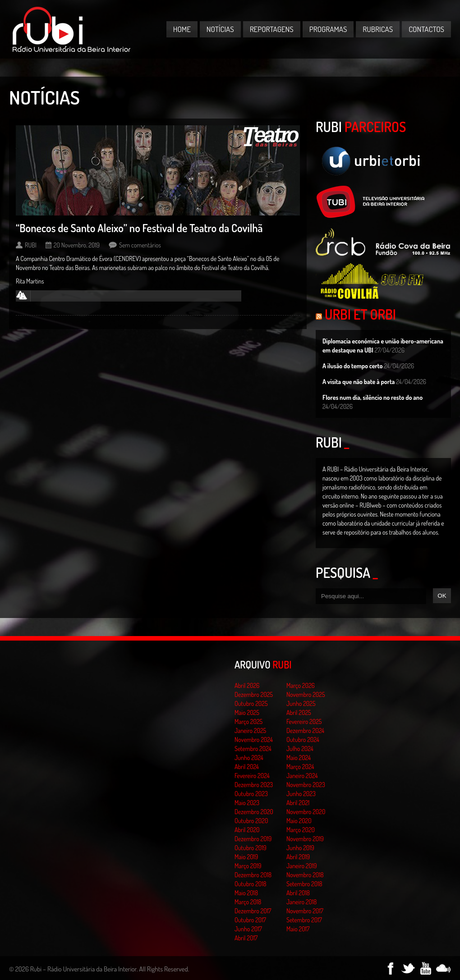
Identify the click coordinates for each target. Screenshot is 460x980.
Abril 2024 (247, 767)
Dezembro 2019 (253, 839)
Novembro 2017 (305, 911)
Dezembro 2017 (253, 911)
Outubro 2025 (251, 703)
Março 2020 (301, 830)
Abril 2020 (247, 830)
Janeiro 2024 (302, 776)
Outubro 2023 (251, 794)
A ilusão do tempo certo (353, 366)
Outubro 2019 (251, 848)
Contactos (426, 29)
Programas (328, 29)
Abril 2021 (298, 803)
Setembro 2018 (304, 884)
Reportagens (272, 29)
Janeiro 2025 (250, 730)
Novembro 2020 (306, 812)
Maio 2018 (246, 893)
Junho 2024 (249, 758)
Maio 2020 (299, 821)
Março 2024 (300, 767)
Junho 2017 (248, 929)
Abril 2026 (247, 685)
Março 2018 (248, 902)
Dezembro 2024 (305, 730)
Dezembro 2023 (254, 785)
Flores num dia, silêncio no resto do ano (373, 397)
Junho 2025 (301, 703)
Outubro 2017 (250, 920)
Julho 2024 (300, 749)
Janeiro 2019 (301, 866)
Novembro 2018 (305, 875)
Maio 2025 (247, 712)
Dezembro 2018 (253, 875)
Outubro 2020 (251, 821)
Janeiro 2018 (301, 902)
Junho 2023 (301, 794)
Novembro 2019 (305, 839)
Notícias (220, 29)
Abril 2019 (298, 857)
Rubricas (378, 29)
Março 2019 (248, 866)
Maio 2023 (247, 803)
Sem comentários (140, 245)
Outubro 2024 (303, 740)
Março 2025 (248, 721)
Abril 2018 (298, 893)
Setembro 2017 (304, 920)
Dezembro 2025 (254, 694)
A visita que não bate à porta (359, 382)
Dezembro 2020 (254, 812)
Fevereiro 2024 (252, 776)
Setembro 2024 (253, 749)
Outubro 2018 (251, 884)
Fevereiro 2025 (304, 721)
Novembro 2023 (306, 785)
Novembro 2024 (254, 740)
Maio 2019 (246, 857)
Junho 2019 (300, 848)
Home (182, 29)
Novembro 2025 (306, 694)
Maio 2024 (299, 758)
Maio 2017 (298, 929)
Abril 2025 (299, 712)
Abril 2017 (246, 938)
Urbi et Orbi (360, 314)
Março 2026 (301, 685)
